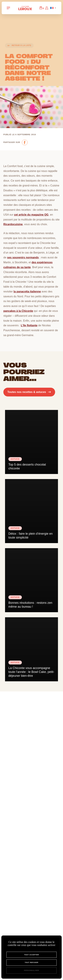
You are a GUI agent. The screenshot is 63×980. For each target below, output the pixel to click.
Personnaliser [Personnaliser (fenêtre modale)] (32, 970)
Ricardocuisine (13, 224)
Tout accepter (32, 955)
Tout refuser (32, 962)
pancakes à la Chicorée (18, 311)
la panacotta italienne (27, 292)
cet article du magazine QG (31, 215)
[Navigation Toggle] (8, 8)
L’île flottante (29, 325)
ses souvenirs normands (23, 257)
